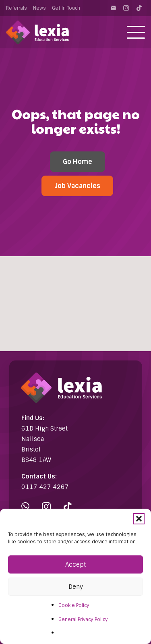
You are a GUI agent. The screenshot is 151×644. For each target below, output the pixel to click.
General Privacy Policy (83, 619)
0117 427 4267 (45, 487)
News (39, 8)
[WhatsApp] (25, 506)
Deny (76, 587)
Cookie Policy (74, 605)
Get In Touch (66, 8)
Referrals (17, 8)
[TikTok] (139, 8)
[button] (139, 519)
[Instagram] (126, 8)
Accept (75, 565)
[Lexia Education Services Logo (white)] (37, 32)
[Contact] (113, 8)
